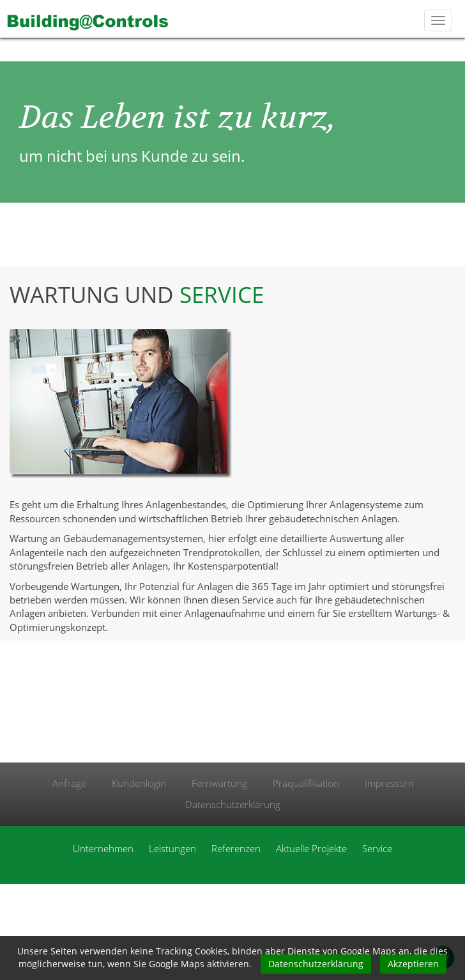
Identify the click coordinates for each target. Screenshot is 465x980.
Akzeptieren (413, 964)
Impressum (389, 783)
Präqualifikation (306, 783)
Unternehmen (103, 848)
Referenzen (236, 848)
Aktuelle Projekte (311, 848)
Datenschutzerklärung (233, 804)
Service (377, 848)
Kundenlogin (139, 783)
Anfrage (69, 783)
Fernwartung (219, 783)
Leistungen (172, 848)
